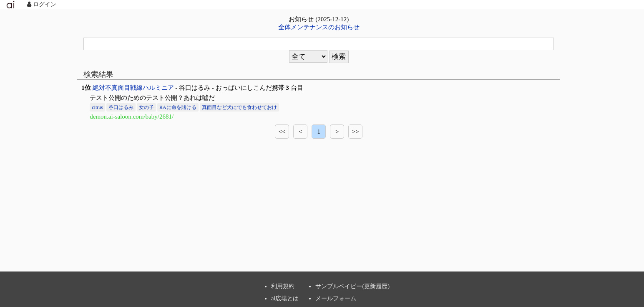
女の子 (146, 107)
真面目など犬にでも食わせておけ (239, 107)
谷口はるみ (121, 107)
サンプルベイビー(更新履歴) (352, 286)
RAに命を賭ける (178, 107)
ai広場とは (285, 298)
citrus (97, 107)
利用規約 (283, 286)
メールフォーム (336, 298)
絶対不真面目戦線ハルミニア (133, 88)
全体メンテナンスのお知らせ (319, 27)
